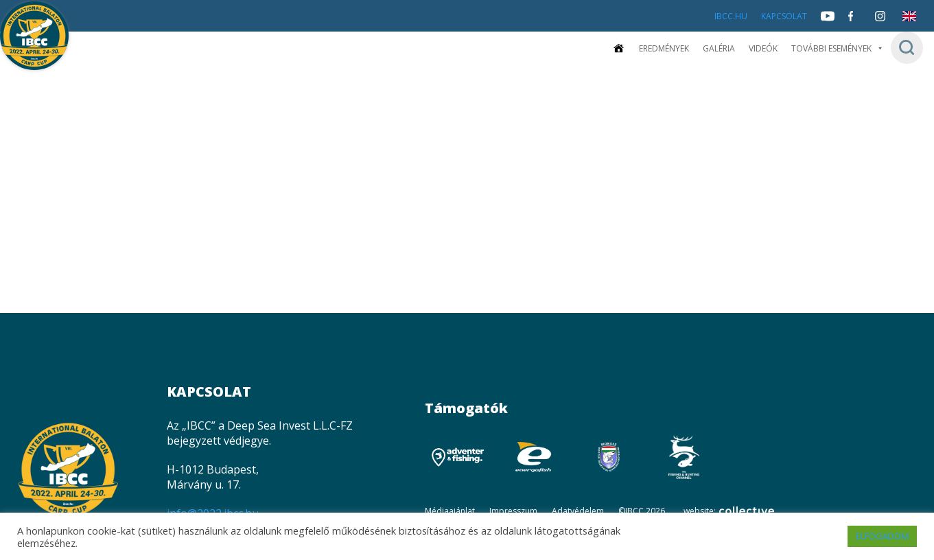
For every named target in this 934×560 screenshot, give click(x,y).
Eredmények (664, 48)
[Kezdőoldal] (618, 48)
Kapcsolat (784, 16)
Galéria (719, 48)
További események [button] (838, 48)
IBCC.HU (731, 16)
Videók (763, 48)
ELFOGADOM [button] (882, 536)
